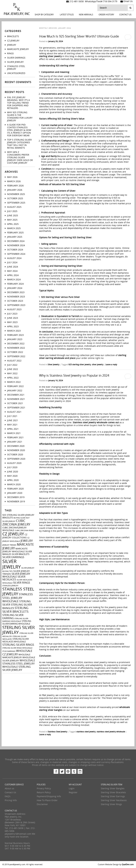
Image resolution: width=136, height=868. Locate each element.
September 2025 (16, 203)
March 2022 (14, 382)
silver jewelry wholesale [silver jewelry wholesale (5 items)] (16, 575)
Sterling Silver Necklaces (114, 800)
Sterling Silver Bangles (113, 789)
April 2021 (13, 429)
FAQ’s (8, 796)
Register (73, 793)
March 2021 (14, 433)
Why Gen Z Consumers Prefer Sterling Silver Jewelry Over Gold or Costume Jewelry (20, 158)
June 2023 (13, 318)
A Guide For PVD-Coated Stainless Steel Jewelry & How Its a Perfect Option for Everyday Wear (19, 130)
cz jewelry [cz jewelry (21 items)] (13, 534)
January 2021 (15, 442)
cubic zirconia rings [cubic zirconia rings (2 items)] (24, 531)
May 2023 (12, 322)
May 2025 (12, 220)
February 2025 (15, 233)
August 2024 (14, 258)
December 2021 (16, 395)
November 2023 (16, 297)
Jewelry (12, 45)
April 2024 (13, 275)
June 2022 (13, 369)
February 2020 (15, 489)
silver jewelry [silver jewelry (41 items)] (12, 564)
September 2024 (16, 254)
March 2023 (14, 331)
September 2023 (16, 305)
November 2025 (16, 194)
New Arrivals (86, 15)
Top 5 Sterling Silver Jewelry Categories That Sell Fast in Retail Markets (19, 144)
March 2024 (14, 280)
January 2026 (15, 190)
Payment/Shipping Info (49, 796)
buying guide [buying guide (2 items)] (20, 518)
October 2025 (15, 199)
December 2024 (16, 241)
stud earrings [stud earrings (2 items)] (9, 651)
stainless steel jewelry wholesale (111, 732)
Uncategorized (16, 73)
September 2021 (16, 408)
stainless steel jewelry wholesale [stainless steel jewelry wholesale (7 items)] (18, 598)
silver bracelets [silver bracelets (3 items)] (21, 554)
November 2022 (16, 348)
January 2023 (15, 339)
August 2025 (14, 207)
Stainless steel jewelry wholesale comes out (96, 423)
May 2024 (12, 271)
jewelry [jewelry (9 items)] (27, 541)
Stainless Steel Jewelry (57, 732)
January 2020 (15, 493)
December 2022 (16, 344)
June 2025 (13, 216)
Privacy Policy (44, 789)
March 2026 (14, 181)
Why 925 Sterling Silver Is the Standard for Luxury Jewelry (20, 117)
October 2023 (15, 301)
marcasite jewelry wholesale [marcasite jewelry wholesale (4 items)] (15, 550)
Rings (10, 54)
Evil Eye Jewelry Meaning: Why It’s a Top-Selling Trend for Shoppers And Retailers (18, 103)
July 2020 (12, 467)
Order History (106, 15)
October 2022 (15, 352)
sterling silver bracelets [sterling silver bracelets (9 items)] (15, 610)
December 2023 (16, 292)
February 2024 (15, 284)
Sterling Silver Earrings (113, 796)
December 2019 (16, 497)
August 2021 (14, 412)
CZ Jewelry (13, 41)
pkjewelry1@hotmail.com (18, 834)
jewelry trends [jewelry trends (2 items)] (9, 545)
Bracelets (13, 36)
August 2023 (14, 309)
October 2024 (15, 250)
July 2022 (12, 365)
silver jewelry (98, 365)
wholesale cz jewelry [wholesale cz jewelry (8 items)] (17, 653)
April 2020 (13, 480)
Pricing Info (11, 800)
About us (9, 789)
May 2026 (12, 177)
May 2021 (12, 425)
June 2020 (13, 472)
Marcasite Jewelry (18, 49)
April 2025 (13, 224)
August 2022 (14, 361)
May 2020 (12, 476)
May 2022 (12, 374)
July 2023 (12, 314)
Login (72, 789)
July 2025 (12, 211)
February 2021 (15, 438)
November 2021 (16, 399)
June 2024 (13, 267)
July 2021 (12, 416)
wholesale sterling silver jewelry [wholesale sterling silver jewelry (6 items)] (16, 668)
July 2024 (12, 263)
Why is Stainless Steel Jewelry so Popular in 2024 (74, 376)
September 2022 (16, 356)
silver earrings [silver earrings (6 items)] (13, 557)
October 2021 (15, 403)
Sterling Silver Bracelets (113, 793)
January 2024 (15, 288)
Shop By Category (44, 15)
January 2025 (15, 237)
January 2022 (15, 391)
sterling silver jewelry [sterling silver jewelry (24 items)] (19, 630)
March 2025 (14, 228)
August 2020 (14, 463)
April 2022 (13, 378)
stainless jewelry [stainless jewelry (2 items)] (10, 586)
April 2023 (13, 327)
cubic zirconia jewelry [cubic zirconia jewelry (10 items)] (16, 523)
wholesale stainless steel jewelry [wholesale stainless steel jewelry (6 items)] (19, 662)
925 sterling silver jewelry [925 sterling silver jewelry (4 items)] (18, 515)
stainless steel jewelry (86, 732)
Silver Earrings (16, 58)
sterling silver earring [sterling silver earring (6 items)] (13, 617)
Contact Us (125, 15)
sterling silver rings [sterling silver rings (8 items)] (18, 645)
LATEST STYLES (67, 15)
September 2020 (16, 459)
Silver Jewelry (53, 365)
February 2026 (15, 186)
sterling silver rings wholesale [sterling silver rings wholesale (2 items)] (17, 648)
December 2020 (16, 446)
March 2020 (14, 485)
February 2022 (15, 386)
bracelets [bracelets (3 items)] (8, 518)
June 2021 (13, 420)
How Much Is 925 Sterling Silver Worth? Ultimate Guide (79, 36)
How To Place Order (47, 800)
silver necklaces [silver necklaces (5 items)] (14, 578)
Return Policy (44, 793)
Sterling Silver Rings (111, 804)
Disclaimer (42, 804)
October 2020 (15, 455)
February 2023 (15, 335)
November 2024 (16, 245)
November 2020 (16, 450)
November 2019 (16, 502)
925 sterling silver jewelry (80, 365)
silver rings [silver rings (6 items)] (22, 583)
